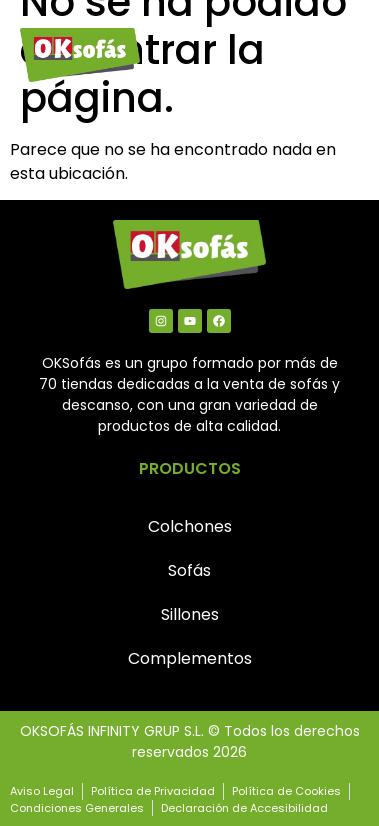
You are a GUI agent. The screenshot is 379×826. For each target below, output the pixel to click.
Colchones (190, 526)
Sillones (190, 614)
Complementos (190, 658)
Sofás (189, 570)
